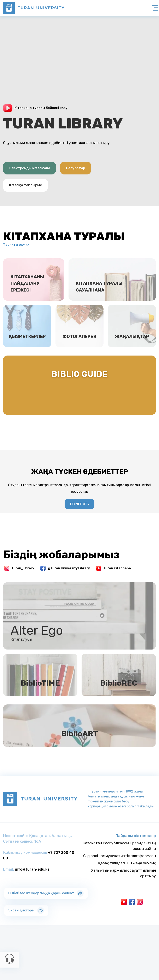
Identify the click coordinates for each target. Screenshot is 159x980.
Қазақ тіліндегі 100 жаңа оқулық (127, 885)
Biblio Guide (79, 392)
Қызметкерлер (27, 352)
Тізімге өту (79, 511)
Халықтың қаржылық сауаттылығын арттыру (123, 895)
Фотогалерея (79, 352)
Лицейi (133, 951)
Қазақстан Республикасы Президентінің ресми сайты (119, 867)
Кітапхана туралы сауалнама (104, 294)
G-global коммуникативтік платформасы (120, 877)
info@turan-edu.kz (32, 891)
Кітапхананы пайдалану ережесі (31, 290)
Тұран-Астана (66, 951)
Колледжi (88, 951)
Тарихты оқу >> (16, 246)
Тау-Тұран (149, 951)
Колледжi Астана (112, 951)
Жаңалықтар (132, 352)
